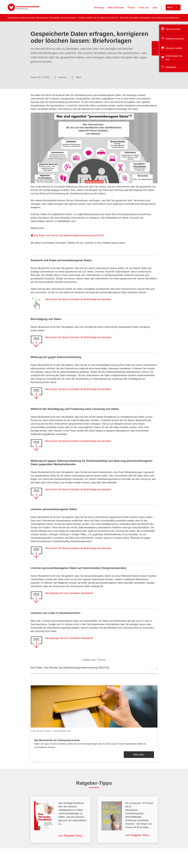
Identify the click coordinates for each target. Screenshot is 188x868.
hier (127, 18)
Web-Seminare (116, 8)
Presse (131, 8)
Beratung (99, 8)
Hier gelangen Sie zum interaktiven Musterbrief (69, 593)
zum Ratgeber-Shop (70, 836)
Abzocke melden (174, 48)
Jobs (155, 8)
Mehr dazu (139, 755)
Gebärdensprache (175, 39)
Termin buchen (173, 29)
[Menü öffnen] (173, 7)
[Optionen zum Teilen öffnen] (77, 77)
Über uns (144, 8)
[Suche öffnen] (161, 7)
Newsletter (171, 67)
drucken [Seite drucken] (62, 77)
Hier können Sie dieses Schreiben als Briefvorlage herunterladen (78, 299)
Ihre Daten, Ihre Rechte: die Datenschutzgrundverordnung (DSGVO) (69, 235)
